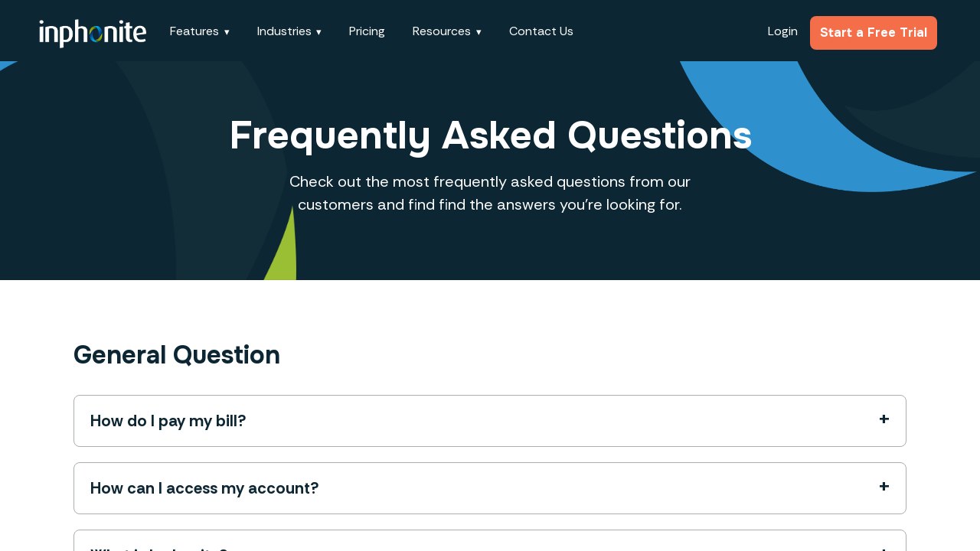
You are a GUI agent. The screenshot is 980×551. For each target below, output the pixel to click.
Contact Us (541, 31)
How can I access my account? (205, 488)
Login (783, 31)
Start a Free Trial (874, 33)
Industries (284, 31)
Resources (442, 31)
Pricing (367, 31)
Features (194, 31)
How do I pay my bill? (168, 421)
